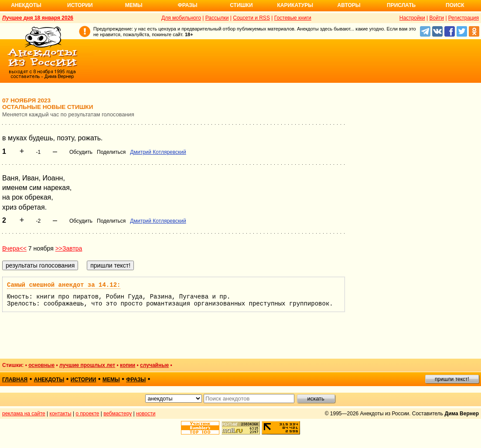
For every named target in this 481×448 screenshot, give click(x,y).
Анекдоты (26, 5)
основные (41, 365)
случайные (154, 365)
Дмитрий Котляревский (158, 152)
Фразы (187, 5)
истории (84, 380)
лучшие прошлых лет (87, 365)
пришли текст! (452, 379)
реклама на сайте (24, 414)
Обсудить (81, 152)
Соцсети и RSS (251, 18)
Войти (437, 18)
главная (15, 380)
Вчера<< (14, 248)
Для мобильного (181, 18)
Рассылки (217, 18)
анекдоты (49, 380)
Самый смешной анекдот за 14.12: (64, 285)
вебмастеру (118, 414)
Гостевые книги (293, 18)
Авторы (349, 5)
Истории (80, 5)
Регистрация (464, 18)
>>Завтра (69, 248)
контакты (61, 414)
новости (146, 414)
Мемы (134, 5)
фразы (136, 380)
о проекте (88, 414)
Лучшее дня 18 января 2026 (38, 18)
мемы (111, 380)
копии (128, 365)
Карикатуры (295, 5)
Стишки (241, 5)
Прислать (401, 5)
